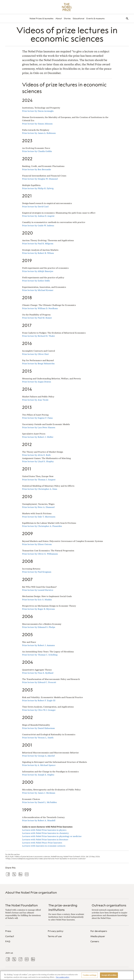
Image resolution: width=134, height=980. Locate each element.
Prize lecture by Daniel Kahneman (38, 728)
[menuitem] (41, 18)
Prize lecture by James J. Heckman (39, 793)
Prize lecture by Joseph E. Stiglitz (38, 775)
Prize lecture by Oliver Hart (35, 354)
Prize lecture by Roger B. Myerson (38, 609)
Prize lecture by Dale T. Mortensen (39, 517)
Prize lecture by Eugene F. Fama (37, 418)
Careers (95, 941)
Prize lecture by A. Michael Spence (39, 765)
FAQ (8, 941)
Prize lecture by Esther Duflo (36, 281)
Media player (98, 936)
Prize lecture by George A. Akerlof (38, 756)
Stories (67, 18)
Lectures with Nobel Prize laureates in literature (45, 840)
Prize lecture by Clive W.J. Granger (39, 710)
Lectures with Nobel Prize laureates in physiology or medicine (52, 836)
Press (8, 931)
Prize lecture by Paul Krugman (37, 572)
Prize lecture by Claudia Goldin (37, 151)
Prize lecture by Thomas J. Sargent (39, 480)
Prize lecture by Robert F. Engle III (39, 700)
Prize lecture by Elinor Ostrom (37, 544)
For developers (99, 931)
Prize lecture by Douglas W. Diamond (40, 179)
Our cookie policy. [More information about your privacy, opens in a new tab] (63, 977)
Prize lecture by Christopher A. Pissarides (42, 526)
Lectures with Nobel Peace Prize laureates (42, 843)
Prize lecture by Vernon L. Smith (38, 738)
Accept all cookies (109, 975)
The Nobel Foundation (21, 905)
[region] (67, 975)
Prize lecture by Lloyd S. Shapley (38, 461)
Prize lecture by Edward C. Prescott (39, 682)
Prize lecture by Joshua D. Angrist (38, 216)
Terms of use (55, 936)
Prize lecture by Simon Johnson (37, 124)
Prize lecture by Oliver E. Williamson (40, 554)
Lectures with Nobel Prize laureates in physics (44, 830)
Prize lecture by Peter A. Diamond (38, 507)
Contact (10, 936)
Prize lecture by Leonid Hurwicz (38, 590)
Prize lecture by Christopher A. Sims (40, 489)
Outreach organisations (109, 905)
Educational (79, 18)
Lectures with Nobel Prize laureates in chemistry (45, 833)
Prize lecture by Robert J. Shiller (38, 437)
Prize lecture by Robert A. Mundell (39, 820)
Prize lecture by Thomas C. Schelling (40, 655)
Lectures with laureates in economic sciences (44, 846)
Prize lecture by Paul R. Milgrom (38, 244)
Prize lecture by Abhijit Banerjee (38, 271)
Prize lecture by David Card (35, 207)
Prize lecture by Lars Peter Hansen (39, 427)
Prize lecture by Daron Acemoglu (38, 111)
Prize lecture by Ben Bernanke (37, 169)
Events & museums (95, 18)
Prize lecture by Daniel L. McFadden (39, 802)
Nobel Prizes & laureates (41, 18)
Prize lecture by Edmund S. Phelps (39, 627)
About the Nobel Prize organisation (31, 892)
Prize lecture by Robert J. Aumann (38, 645)
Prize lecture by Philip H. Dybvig (38, 188)
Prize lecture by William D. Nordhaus (40, 308)
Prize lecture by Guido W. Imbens (38, 226)
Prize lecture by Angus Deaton (37, 382)
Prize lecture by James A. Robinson (39, 133)
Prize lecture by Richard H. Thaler (39, 336)
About (59, 18)
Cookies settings (90, 975)
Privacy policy (56, 931)
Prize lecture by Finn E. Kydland (38, 673)
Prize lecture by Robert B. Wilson (38, 253)
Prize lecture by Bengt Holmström (38, 364)
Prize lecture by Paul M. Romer (37, 318)
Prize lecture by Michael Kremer (38, 290)
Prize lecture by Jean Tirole (35, 400)
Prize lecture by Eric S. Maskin (37, 600)
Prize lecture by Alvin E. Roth (36, 455)
